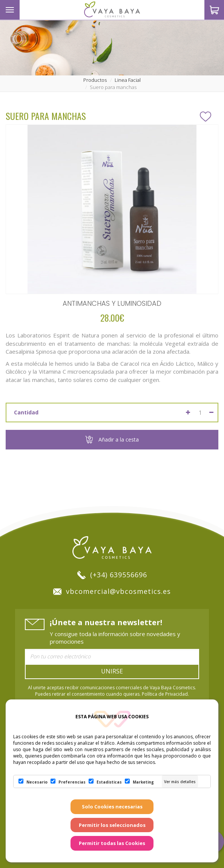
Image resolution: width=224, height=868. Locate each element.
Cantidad (26, 412)
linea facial (128, 80)
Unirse (112, 671)
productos (95, 80)
